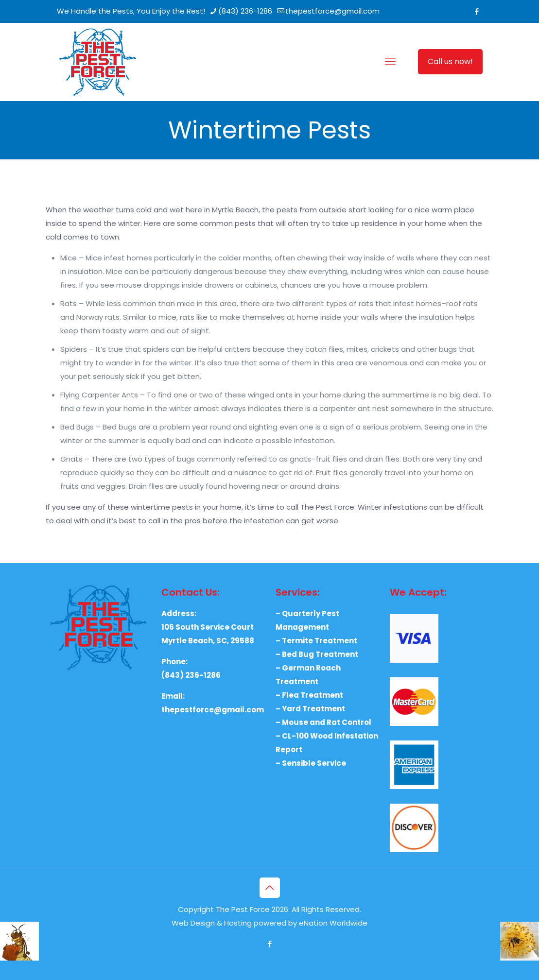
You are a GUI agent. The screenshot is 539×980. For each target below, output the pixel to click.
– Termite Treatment (316, 641)
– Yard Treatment (310, 709)
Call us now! (450, 61)
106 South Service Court (208, 627)
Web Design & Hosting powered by (235, 923)
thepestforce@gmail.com (213, 710)
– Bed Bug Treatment (317, 654)
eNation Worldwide (333, 923)
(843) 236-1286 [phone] (245, 11)
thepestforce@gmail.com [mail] (332, 11)
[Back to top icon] (270, 888)
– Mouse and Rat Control (323, 722)
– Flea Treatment (309, 695)
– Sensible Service (311, 763)
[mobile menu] (390, 62)
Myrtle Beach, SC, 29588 (208, 641)
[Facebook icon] (477, 11)
